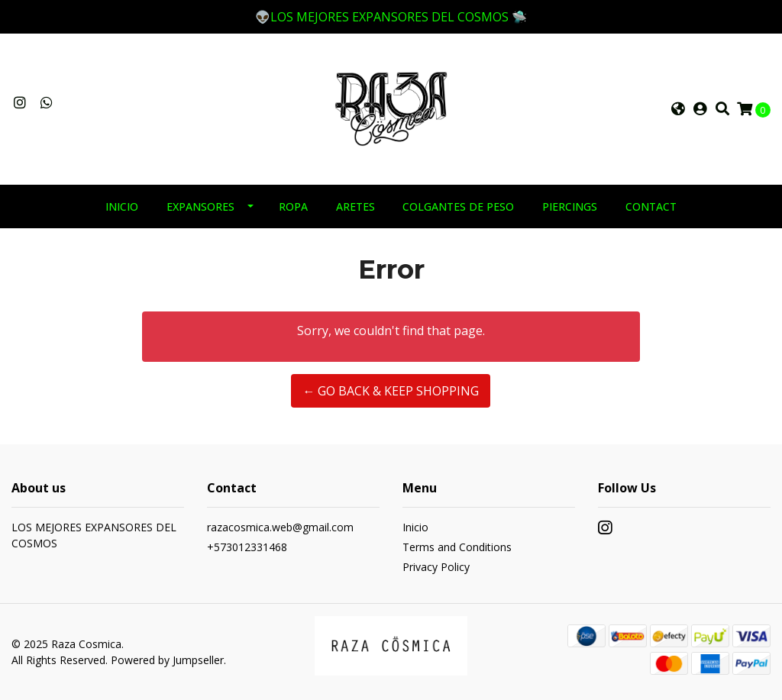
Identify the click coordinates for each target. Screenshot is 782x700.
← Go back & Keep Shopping (391, 391)
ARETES (355, 206)
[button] (678, 109)
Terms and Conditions (457, 547)
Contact (651, 206)
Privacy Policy (436, 567)
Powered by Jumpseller (167, 660)
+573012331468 (247, 547)
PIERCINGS (570, 206)
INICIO (122, 206)
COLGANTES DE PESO (458, 206)
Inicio (415, 527)
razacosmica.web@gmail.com (280, 527)
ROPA (293, 206)
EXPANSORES (200, 206)
